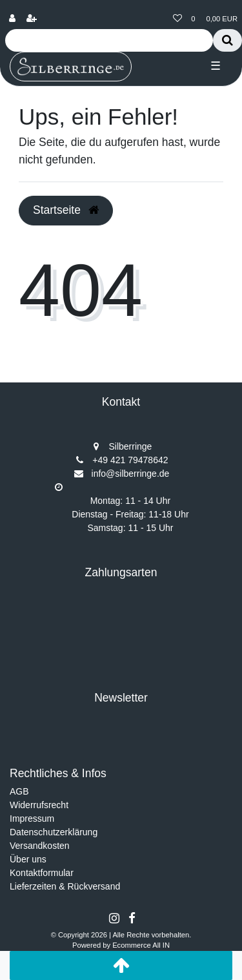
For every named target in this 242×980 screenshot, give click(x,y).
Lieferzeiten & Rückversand (65, 886)
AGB (19, 791)
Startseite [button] (66, 210)
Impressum (32, 818)
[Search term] (109, 40)
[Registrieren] (32, 19)
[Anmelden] (12, 19)
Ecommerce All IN (141, 945)
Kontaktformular (42, 873)
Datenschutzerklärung (54, 832)
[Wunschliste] (177, 19)
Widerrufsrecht (39, 805)
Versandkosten (40, 846)
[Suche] (227, 40)
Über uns (28, 859)
